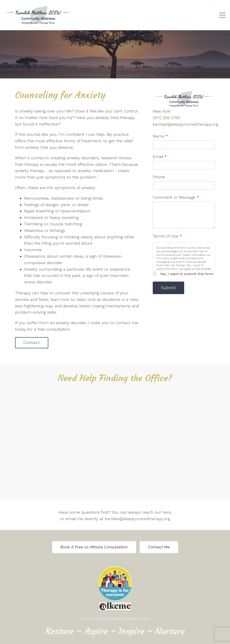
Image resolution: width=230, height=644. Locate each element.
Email (160, 156)
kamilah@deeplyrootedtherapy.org (185, 124)
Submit (168, 288)
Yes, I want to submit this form (187, 274)
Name (160, 136)
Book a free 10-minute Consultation (94, 547)
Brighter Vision (138, 619)
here (167, 512)
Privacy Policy (92, 619)
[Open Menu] (222, 15)
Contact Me (159, 547)
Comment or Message (176, 197)
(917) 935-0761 (166, 118)
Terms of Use (167, 236)
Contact (32, 343)
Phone (159, 177)
